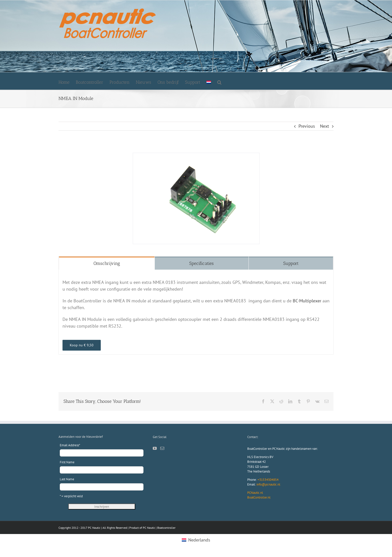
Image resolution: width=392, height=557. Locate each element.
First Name (67, 462)
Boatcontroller (166, 528)
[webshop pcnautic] (82, 345)
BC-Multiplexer (307, 301)
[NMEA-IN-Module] (196, 156)
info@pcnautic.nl (268, 484)
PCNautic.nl (255, 493)
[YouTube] (155, 448)
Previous (307, 126)
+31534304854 (268, 480)
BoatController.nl (259, 497)
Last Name (67, 479)
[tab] (107, 263)
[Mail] (162, 448)
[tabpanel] (196, 312)
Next (324, 126)
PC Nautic (149, 528)
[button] (219, 81)
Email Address (70, 445)
